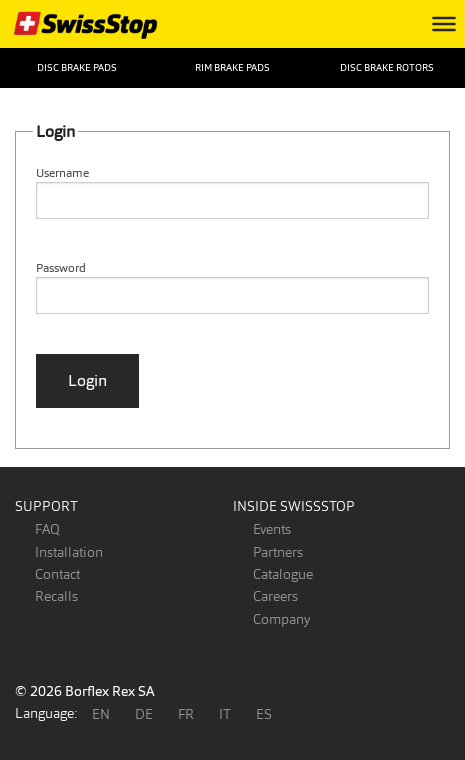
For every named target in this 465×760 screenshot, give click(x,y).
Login (87, 380)
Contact (57, 574)
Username (62, 173)
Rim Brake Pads (232, 67)
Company (281, 619)
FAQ (47, 529)
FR (186, 714)
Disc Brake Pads (77, 67)
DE (144, 714)
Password (61, 268)
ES (264, 714)
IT (225, 714)
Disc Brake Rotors (387, 67)
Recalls (56, 596)
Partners (278, 552)
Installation (69, 552)
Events (272, 529)
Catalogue (283, 574)
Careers (275, 596)
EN (101, 714)
